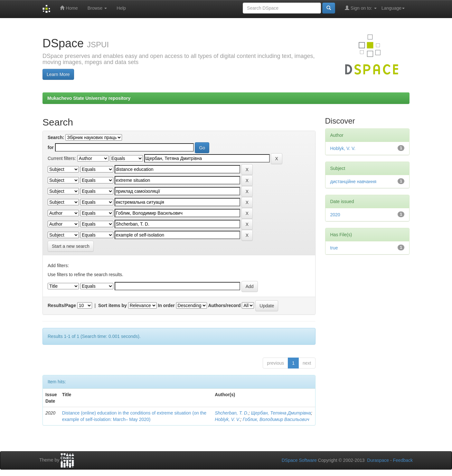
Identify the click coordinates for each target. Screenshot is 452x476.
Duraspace (378, 460)
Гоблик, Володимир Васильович (276, 419)
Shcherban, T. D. (232, 413)
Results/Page (62, 305)
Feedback (403, 460)
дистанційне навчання (353, 182)
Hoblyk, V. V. (227, 419)
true (334, 248)
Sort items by (113, 305)
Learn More (58, 74)
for (51, 147)
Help (121, 8)
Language (393, 8)
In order (166, 305)
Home (69, 8)
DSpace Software (299, 460)
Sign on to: (361, 8)
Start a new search (71, 246)
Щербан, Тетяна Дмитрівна (281, 413)
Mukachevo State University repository (89, 98)
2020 (335, 215)
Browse (97, 8)
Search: (56, 137)
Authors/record (224, 305)
